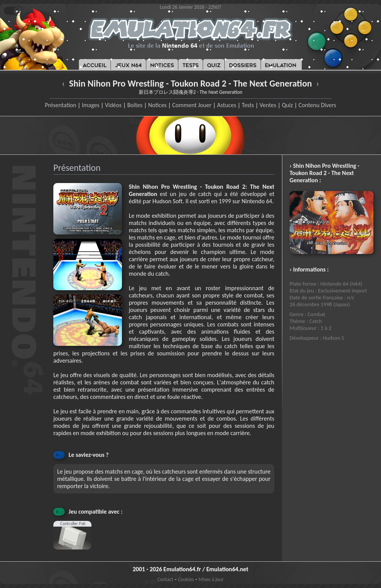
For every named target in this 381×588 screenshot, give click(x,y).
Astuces (227, 105)
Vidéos (113, 105)
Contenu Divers (317, 105)
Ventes (268, 105)
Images (91, 105)
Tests (248, 105)
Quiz (287, 105)
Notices (158, 105)
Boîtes (135, 105)
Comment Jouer (192, 105)
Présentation (61, 105)
